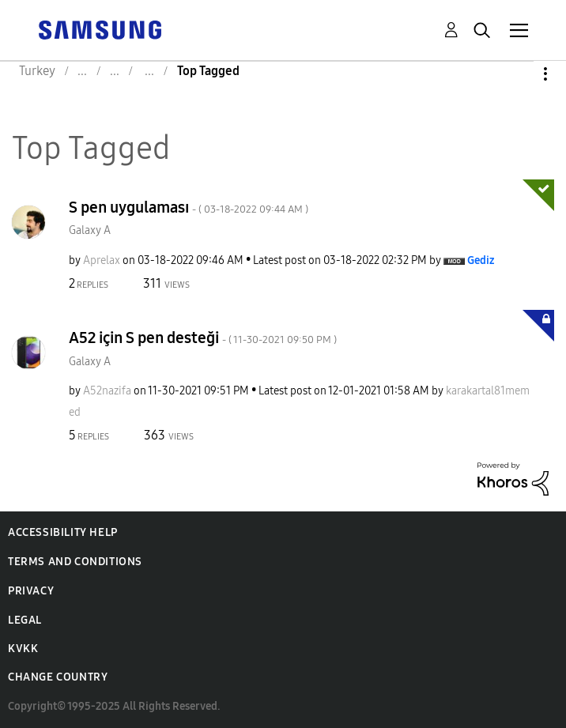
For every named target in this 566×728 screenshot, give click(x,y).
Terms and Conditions (75, 562)
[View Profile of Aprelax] (102, 260)
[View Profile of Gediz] (481, 260)
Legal (25, 620)
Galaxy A (90, 230)
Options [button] (519, 74)
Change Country (58, 677)
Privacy (31, 591)
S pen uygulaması (189, 207)
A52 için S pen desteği (203, 338)
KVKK (23, 649)
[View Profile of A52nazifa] (107, 391)
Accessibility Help (63, 532)
